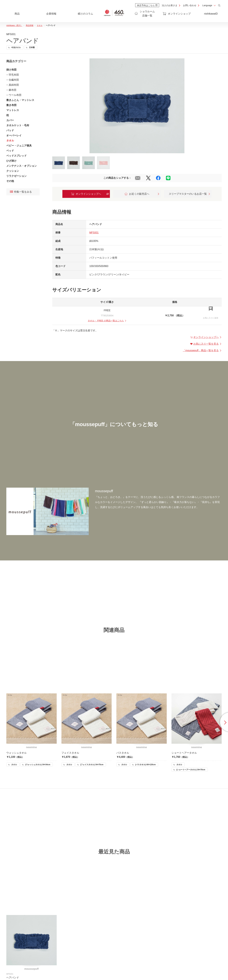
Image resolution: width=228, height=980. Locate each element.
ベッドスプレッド (16, 156)
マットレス (13, 110)
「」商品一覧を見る (202, 350)
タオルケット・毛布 (18, 125)
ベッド (10, 151)
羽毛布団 (14, 75)
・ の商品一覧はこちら (107, 321)
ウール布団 (15, 95)
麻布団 (13, 90)
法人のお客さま (170, 5)
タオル (10, 141)
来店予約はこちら (147, 5)
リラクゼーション (16, 176)
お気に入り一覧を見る (206, 344)
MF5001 (94, 233)
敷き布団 (11, 105)
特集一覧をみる (21, 192)
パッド (10, 130)
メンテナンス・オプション (22, 166)
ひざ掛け (11, 161)
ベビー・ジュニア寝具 (19, 146)
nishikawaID (211, 14)
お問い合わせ (190, 5)
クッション (13, 171)
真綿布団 (14, 85)
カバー (10, 120)
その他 (10, 181)
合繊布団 (14, 80)
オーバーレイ (14, 135)
